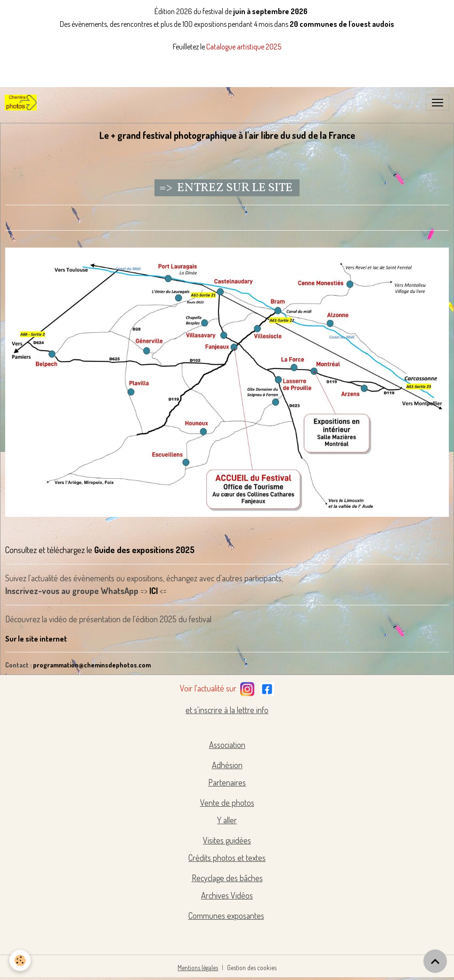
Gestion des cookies (252, 968)
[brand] (23, 103)
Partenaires (227, 782)
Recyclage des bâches (227, 878)
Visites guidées (227, 840)
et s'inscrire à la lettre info (227, 710)
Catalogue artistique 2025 (244, 47)
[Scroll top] (435, 961)
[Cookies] (20, 960)
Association (227, 745)
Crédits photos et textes (227, 858)
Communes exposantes (226, 916)
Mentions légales (198, 968)
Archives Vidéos (227, 895)
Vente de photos (227, 803)
